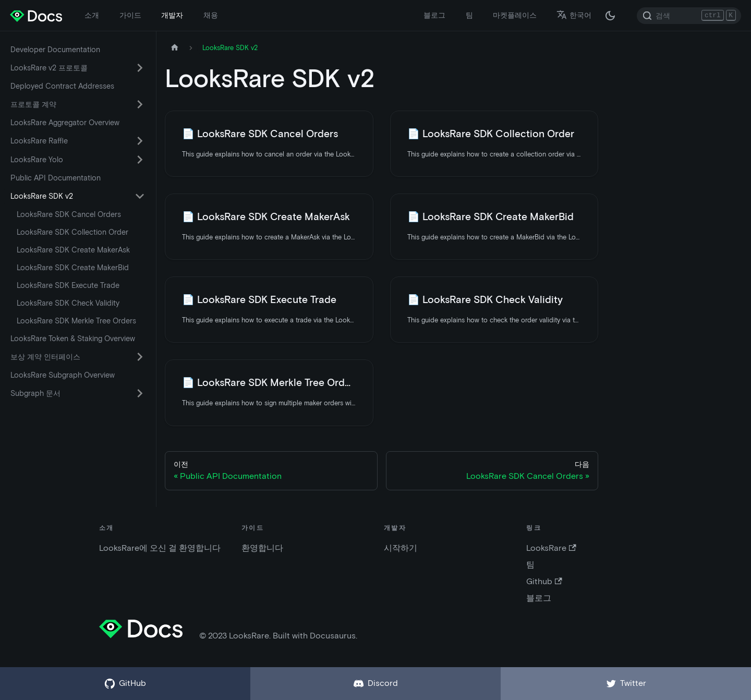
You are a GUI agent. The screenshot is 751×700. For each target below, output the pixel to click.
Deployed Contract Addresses (62, 86)
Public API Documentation (56, 178)
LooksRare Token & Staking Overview (73, 339)
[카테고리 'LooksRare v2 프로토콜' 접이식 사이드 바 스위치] (140, 68)
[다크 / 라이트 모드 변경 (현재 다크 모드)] (610, 16)
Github (544, 581)
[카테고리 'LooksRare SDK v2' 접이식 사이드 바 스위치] (140, 196)
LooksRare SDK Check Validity (68, 303)
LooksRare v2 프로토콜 (49, 68)
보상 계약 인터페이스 (45, 357)
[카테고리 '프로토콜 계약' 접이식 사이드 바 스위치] (140, 104)
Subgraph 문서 (35, 393)
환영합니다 (262, 548)
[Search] (689, 16)
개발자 (172, 15)
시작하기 (401, 548)
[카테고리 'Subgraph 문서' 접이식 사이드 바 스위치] (140, 393)
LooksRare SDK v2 (42, 196)
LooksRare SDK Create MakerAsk (73, 250)
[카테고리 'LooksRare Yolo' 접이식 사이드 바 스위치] (140, 160)
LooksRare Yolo (37, 160)
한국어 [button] (574, 15)
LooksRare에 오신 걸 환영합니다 (160, 548)
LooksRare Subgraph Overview (63, 375)
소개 (92, 15)
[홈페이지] (175, 48)
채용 (211, 15)
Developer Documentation (55, 50)
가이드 (130, 15)
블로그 (434, 15)
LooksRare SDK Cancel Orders (69, 214)
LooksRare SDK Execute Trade (68, 285)
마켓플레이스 (515, 15)
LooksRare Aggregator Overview (65, 123)
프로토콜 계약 (33, 104)
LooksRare (551, 548)
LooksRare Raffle (39, 141)
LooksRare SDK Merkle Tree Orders (76, 321)
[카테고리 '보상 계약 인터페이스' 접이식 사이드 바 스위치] (140, 357)
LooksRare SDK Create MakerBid (73, 268)
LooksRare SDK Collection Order (72, 232)
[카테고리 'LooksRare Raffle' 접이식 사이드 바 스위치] (140, 141)
